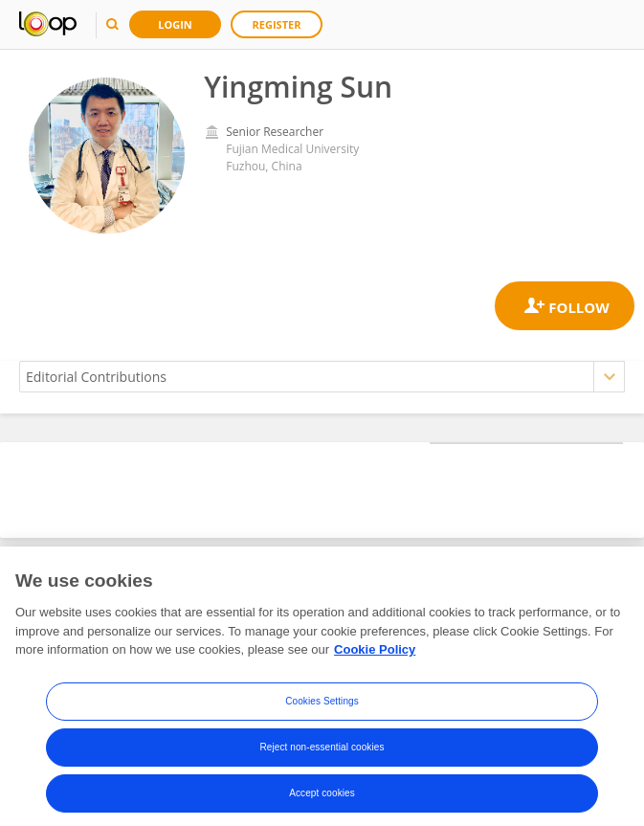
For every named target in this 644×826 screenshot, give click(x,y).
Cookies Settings (322, 715)
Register (277, 24)
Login (175, 24)
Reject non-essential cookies (322, 761)
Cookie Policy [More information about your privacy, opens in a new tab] (375, 664)
